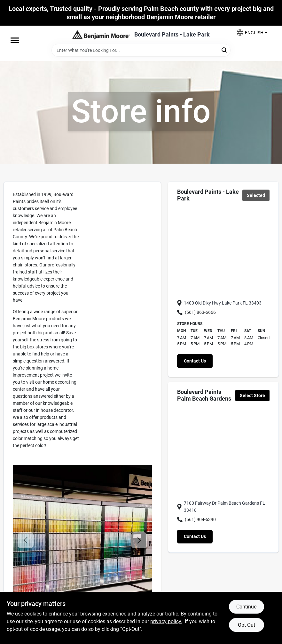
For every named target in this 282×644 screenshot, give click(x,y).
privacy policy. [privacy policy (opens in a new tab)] (166, 621)
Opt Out (247, 625)
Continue (246, 607)
